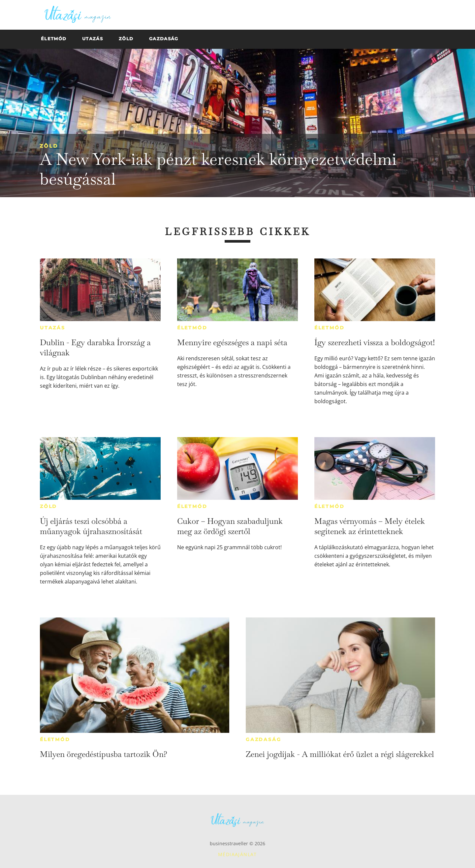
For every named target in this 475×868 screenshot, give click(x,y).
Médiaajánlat (237, 854)
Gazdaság (263, 739)
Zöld (49, 146)
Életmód (192, 328)
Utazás (53, 328)
